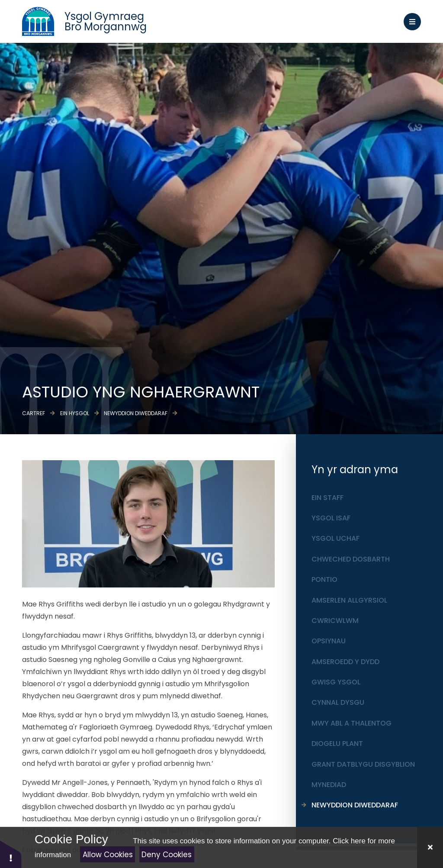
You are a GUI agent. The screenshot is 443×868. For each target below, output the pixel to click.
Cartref (34, 413)
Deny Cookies (167, 855)
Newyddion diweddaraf (136, 413)
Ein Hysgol (75, 413)
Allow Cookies (108, 855)
